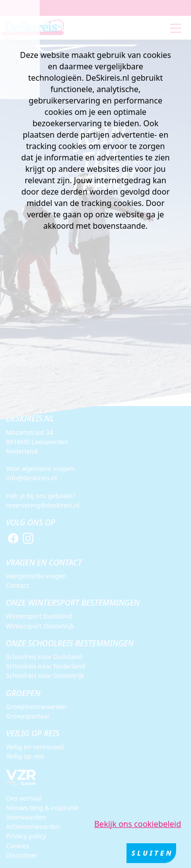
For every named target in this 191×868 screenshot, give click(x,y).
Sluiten (152, 854)
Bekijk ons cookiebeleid (138, 825)
